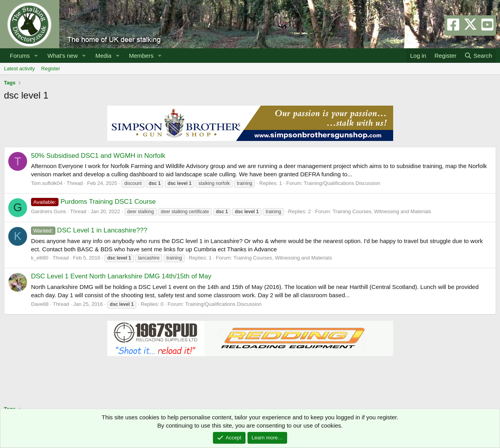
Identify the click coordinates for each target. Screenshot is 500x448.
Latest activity (19, 69)
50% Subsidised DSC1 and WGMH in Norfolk (98, 156)
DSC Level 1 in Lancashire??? (89, 230)
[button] (36, 56)
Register (51, 69)
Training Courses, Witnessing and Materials (382, 211)
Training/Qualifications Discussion (342, 183)
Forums (20, 56)
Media (103, 56)
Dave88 (40, 304)
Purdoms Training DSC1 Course (93, 202)
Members (141, 56)
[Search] (478, 56)
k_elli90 (40, 258)
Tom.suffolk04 (47, 183)
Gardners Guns (49, 211)
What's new (63, 56)
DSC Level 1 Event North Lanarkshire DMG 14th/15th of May (121, 276)
